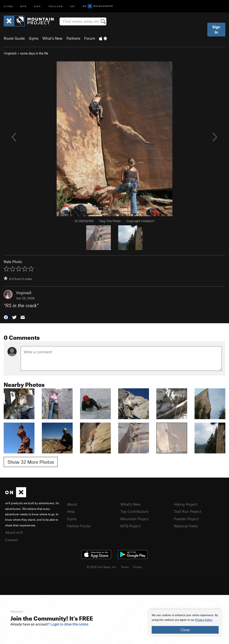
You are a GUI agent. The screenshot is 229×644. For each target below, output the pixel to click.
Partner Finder (79, 526)
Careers (12, 540)
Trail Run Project (188, 511)
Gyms (34, 38)
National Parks (186, 526)
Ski (73, 6)
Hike (37, 6)
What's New (52, 38)
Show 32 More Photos (31, 462)
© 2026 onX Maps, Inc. (102, 567)
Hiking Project (186, 504)
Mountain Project (135, 519)
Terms (125, 567)
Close (185, 630)
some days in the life (34, 53)
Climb (8, 6)
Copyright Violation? (140, 221)
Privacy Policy (204, 620)
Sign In (216, 29)
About (72, 504)
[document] (185, 623)
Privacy (138, 567)
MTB (24, 6)
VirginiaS (10, 53)
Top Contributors (134, 511)
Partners (73, 38)
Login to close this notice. (70, 624)
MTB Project (131, 526)
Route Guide (14, 38)
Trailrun (56, 6)
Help (71, 511)
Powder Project (186, 519)
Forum (90, 38)
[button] (6, 317)
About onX (14, 532)
